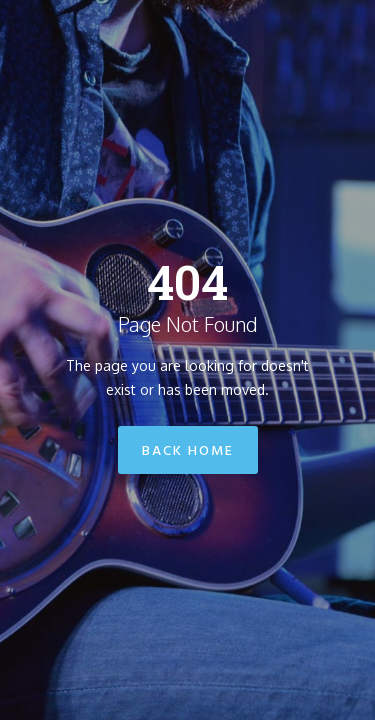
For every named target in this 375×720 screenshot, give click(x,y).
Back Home (188, 451)
